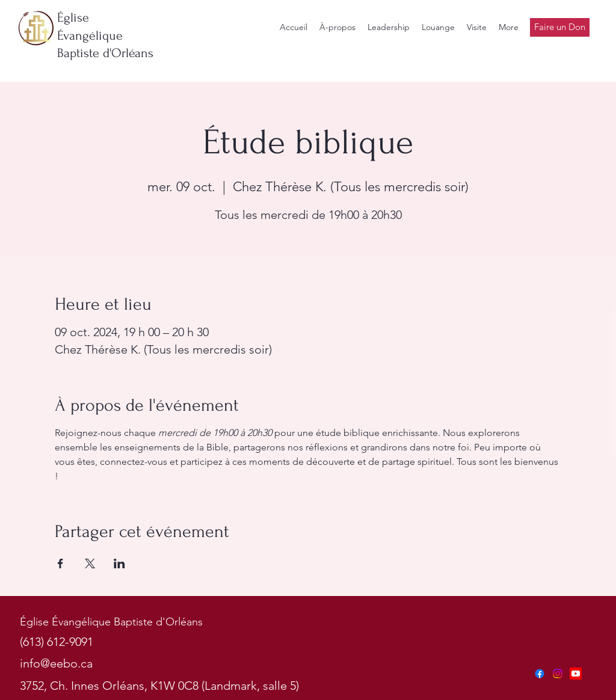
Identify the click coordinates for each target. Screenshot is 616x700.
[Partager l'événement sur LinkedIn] (119, 563)
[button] (389, 27)
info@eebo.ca (56, 663)
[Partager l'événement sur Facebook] (60, 563)
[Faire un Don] (560, 27)
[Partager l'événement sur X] (90, 563)
